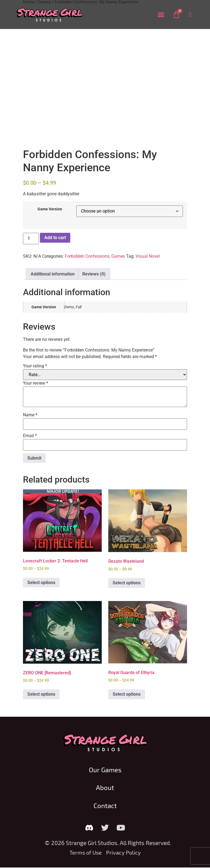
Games (118, 256)
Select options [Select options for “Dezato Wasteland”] (127, 583)
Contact (105, 806)
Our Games (105, 770)
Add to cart (55, 238)
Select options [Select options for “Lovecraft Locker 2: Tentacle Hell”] (41, 583)
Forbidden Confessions (87, 256)
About (105, 788)
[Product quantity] (31, 239)
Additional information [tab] (53, 274)
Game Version (50, 209)
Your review (36, 383)
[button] (161, 14)
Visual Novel (148, 256)
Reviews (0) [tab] (94, 274)
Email (30, 436)
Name (30, 415)
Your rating (35, 366)
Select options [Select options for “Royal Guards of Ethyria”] (127, 694)
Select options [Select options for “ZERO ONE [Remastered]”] (41, 694)
